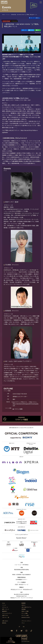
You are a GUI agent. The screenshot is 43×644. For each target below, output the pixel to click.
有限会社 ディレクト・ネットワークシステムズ (22, 598)
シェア (24, 30)
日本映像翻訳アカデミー (22, 580)
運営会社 (4, 623)
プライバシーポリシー (26, 621)
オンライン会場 (25, 615)
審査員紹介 (5, 611)
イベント (4, 605)
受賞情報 (23, 609)
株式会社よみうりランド (17, 590)
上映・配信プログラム (26, 607)
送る (38, 30)
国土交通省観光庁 (27, 575)
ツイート (31, 30)
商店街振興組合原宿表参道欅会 (22, 570)
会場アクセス (5, 615)
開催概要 (23, 603)
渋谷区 (16, 585)
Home (4, 603)
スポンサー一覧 (6, 617)
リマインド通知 (18, 409)
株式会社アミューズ (23, 585)
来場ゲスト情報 (25, 611)
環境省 (14, 575)
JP (19, 627)
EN (24, 627)
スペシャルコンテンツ (7, 613)
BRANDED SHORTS (26, 617)
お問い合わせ (5, 621)
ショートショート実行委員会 (22, 565)
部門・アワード (6, 609)
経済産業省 (19, 575)
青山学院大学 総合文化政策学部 (21, 594)
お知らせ (23, 605)
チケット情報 (24, 613)
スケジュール (5, 607)
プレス (23, 623)
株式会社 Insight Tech (21, 596)
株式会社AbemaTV (28, 590)
